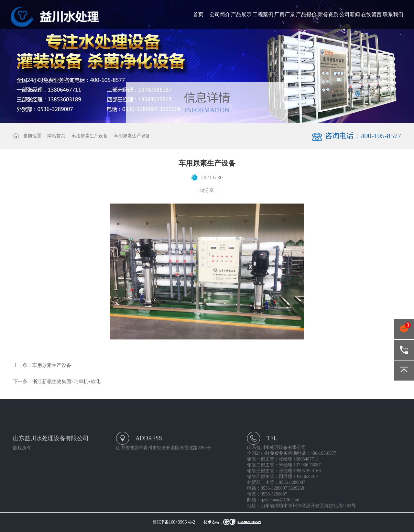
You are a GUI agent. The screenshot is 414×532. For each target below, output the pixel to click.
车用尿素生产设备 (90, 136)
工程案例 (263, 14)
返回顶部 (404, 371)
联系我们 (393, 14)
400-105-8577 (404, 350)
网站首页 (56, 136)
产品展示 (241, 14)
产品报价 (306, 14)
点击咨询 (404, 329)
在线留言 (371, 14)
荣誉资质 (328, 14)
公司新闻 (350, 14)
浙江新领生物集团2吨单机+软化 (57, 382)
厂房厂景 (285, 14)
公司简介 (220, 14)
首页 (198, 14)
